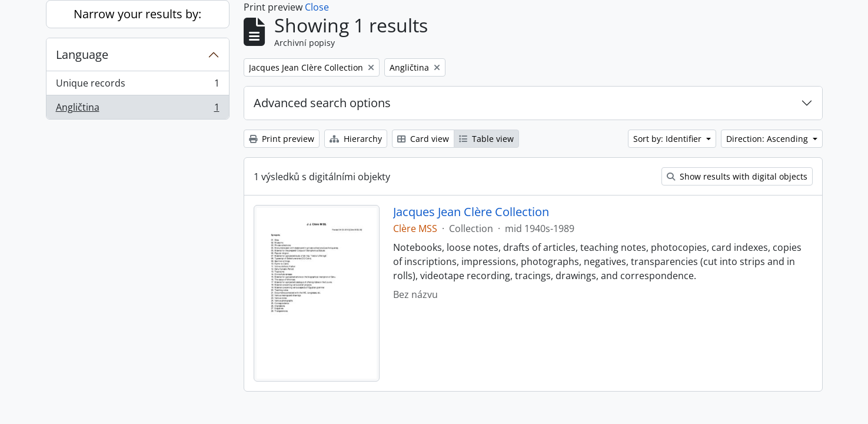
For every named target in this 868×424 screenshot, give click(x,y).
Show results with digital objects (737, 176)
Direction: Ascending (768, 139)
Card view (423, 139)
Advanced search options (322, 103)
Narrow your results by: (137, 14)
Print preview (282, 139)
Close (317, 7)
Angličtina (137, 110)
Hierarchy (356, 139)
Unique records (137, 86)
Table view (486, 139)
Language (82, 54)
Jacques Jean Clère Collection (471, 212)
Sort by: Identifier (669, 139)
